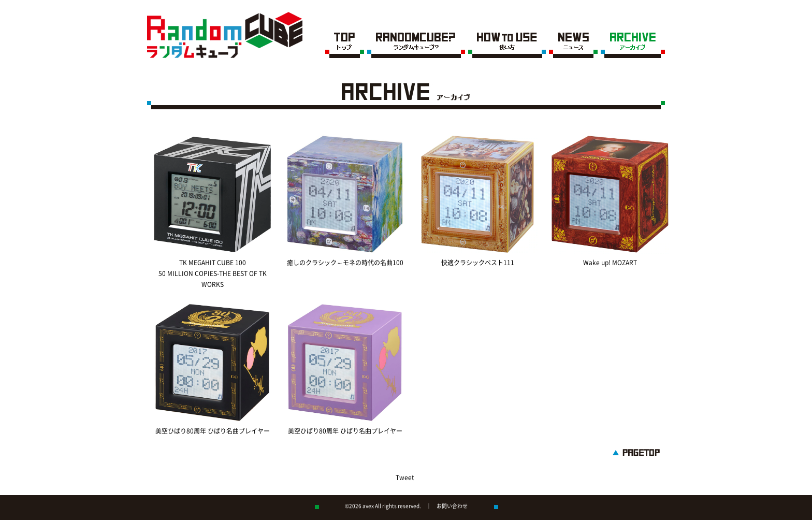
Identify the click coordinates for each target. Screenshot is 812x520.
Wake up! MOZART (610, 263)
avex (368, 506)
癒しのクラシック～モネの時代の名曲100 (345, 263)
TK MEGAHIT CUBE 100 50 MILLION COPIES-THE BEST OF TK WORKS (213, 273)
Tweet (405, 478)
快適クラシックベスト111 (478, 263)
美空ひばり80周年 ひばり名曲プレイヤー (213, 431)
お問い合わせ (452, 506)
